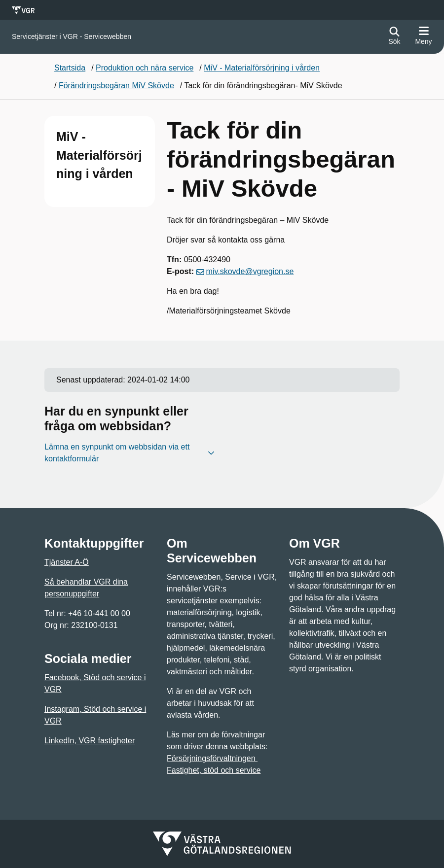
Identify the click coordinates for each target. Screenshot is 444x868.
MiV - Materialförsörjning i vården (99, 155)
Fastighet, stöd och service (214, 770)
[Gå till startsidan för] (72, 37)
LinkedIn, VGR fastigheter (90, 741)
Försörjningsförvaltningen (212, 758)
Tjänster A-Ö (67, 562)
